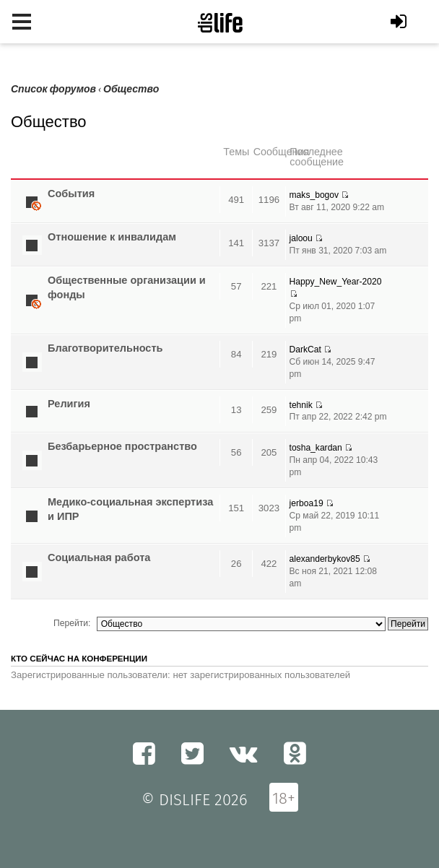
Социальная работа (99, 557)
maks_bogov (314, 195)
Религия (69, 404)
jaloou (301, 238)
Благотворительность (105, 348)
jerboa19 (307, 503)
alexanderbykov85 (325, 559)
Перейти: (72, 623)
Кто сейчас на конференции (79, 659)
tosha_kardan (316, 448)
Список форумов (53, 89)
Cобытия (71, 194)
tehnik (301, 405)
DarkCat (305, 350)
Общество (131, 89)
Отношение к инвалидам (112, 237)
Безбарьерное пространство (122, 446)
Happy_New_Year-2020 (336, 282)
